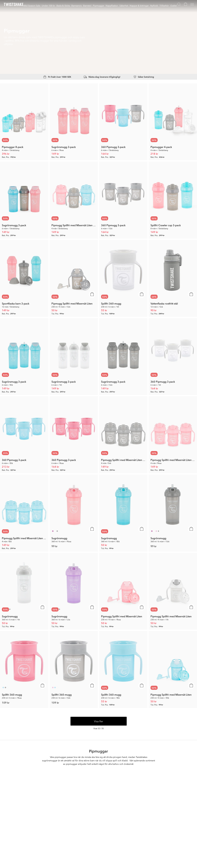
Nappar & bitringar (139, 5)
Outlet (173, 5)
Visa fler (99, 721)
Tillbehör (164, 5)
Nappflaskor (112, 5)
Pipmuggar (98, 5)
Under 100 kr (48, 5)
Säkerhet (124, 5)
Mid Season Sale (32, 5)
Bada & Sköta (63, 5)
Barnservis (77, 5)
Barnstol (87, 5)
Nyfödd (154, 5)
